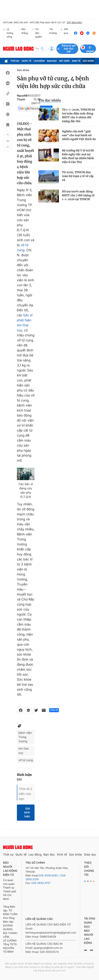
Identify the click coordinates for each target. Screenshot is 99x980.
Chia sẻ (54, 710)
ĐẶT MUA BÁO (74, 23)
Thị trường (52, 33)
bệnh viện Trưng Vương (25, 737)
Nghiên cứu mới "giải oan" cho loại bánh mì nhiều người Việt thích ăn (79, 135)
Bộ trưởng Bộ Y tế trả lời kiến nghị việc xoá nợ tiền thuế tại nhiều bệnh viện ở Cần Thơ (78, 156)
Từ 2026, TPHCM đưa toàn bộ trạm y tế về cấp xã (78, 176)
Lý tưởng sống (8, 33)
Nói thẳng (23, 33)
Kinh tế (76, 61)
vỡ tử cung (26, 760)
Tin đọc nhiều (50, 100)
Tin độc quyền (37, 33)
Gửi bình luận (27, 812)
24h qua (64, 33)
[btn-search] (42, 49)
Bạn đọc (52, 61)
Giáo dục (90, 854)
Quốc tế (26, 61)
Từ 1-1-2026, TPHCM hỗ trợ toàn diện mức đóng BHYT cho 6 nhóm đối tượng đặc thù (78, 115)
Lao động (39, 61)
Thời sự (15, 61)
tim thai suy (24, 751)
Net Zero (65, 61)
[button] (8, 135)
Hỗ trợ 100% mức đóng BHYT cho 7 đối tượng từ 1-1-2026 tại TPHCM (78, 195)
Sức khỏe (88, 61)
